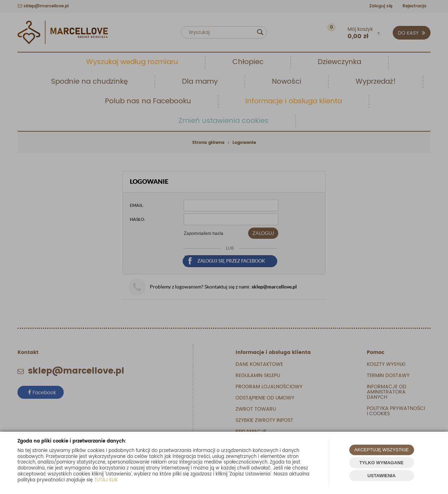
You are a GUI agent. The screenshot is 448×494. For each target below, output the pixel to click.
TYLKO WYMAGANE (381, 463)
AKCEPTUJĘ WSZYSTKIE (381, 450)
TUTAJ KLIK (106, 480)
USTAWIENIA (382, 476)
